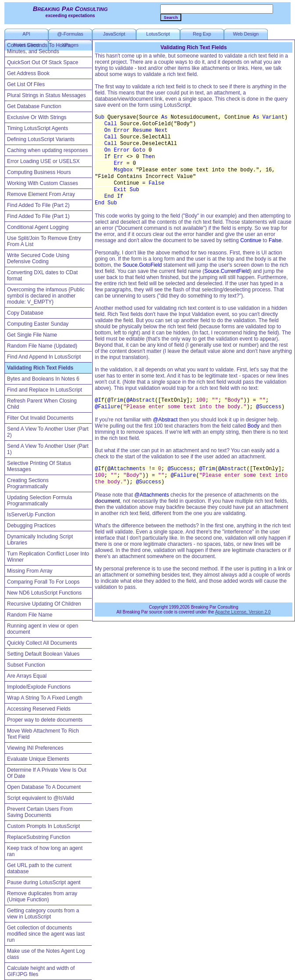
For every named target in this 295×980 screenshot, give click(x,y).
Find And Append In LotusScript (44, 357)
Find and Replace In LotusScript (45, 390)
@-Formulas (70, 34)
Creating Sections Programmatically (28, 483)
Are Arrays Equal (27, 676)
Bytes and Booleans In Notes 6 (43, 379)
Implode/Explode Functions (39, 687)
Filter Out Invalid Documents (40, 418)
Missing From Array (30, 571)
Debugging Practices (31, 526)
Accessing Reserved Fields (39, 709)
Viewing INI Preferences (35, 748)
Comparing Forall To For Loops (43, 582)
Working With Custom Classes (43, 183)
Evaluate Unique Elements (38, 759)
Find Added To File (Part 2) (38, 205)
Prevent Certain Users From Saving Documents (40, 812)
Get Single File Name (32, 335)
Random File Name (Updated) (42, 346)
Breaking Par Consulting (70, 9)
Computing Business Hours (39, 172)
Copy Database (25, 313)
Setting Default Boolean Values (43, 654)
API (26, 34)
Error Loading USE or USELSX (43, 161)
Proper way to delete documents (45, 720)
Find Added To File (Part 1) (38, 216)
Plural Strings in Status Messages (46, 95)
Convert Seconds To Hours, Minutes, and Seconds (39, 48)
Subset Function (26, 665)
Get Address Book (28, 73)
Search (171, 17)
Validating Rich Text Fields (40, 368)
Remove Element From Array (41, 194)
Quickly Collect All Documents (42, 643)
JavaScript (114, 34)
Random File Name (30, 615)
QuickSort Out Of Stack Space (43, 62)
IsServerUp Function (31, 515)
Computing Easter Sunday (38, 324)
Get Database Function (34, 106)
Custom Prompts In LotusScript (43, 826)
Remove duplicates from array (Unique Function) (42, 897)
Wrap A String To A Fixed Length (45, 698)
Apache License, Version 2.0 (243, 612)
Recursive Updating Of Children (44, 604)
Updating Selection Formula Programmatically (40, 501)
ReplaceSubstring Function (39, 837)
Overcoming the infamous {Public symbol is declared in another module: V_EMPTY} (46, 296)
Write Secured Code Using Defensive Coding (38, 258)
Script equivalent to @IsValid (41, 798)
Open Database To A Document (44, 787)
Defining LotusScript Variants (41, 139)
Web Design (246, 34)
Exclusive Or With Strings (37, 117)
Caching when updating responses (47, 150)
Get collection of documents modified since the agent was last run (46, 934)
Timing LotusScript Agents (38, 128)
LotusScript (158, 34)
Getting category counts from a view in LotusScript (43, 914)
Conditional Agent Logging (38, 227)
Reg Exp (202, 34)
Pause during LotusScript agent (44, 882)
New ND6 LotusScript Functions (44, 593)
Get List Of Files (26, 84)
